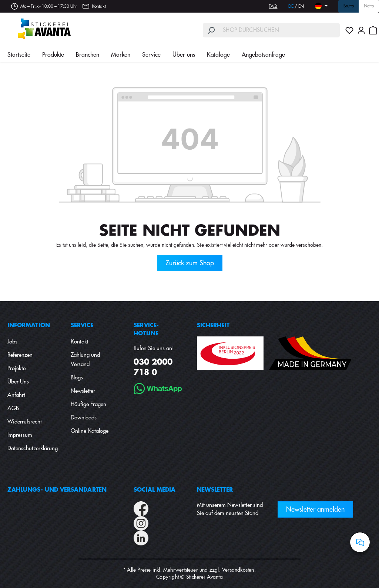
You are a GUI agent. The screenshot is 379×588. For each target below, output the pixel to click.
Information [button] (29, 325)
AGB (13, 408)
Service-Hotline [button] (146, 330)
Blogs (77, 378)
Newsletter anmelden (315, 509)
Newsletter (83, 391)
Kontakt (99, 6)
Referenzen (20, 355)
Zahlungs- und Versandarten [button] (57, 490)
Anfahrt (16, 395)
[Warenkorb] (373, 30)
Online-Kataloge (90, 431)
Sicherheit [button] (213, 325)
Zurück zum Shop (190, 263)
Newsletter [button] (215, 490)
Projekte (16, 368)
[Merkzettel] (349, 30)
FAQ (273, 6)
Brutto (349, 6)
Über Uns (18, 382)
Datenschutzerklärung (33, 449)
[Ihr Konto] (361, 30)
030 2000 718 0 (153, 367)
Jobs (12, 342)
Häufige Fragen (88, 404)
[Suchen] (211, 30)
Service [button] (82, 325)
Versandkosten (238, 570)
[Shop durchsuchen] (280, 30)
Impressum (20, 435)
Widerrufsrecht (25, 422)
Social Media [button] (155, 490)
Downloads (84, 418)
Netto (369, 6)
